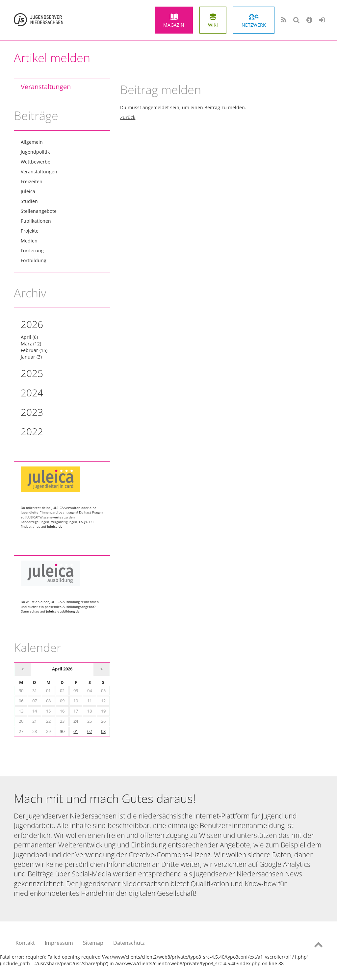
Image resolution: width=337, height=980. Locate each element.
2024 (32, 393)
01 (76, 731)
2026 (32, 324)
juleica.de (55, 526)
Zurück (128, 117)
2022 (32, 431)
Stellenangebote (39, 211)
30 (62, 731)
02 (90, 731)
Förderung (32, 251)
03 (103, 731)
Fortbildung (34, 260)
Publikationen (36, 221)
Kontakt (25, 943)
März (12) (31, 344)
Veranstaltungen (46, 87)
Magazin (174, 25)
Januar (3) (31, 357)
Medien (29, 241)
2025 (32, 373)
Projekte (30, 231)
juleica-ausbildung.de (63, 611)
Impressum (59, 943)
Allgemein (32, 142)
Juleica (28, 191)
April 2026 (62, 669)
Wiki (213, 25)
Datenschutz (129, 943)
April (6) (29, 337)
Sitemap (93, 943)
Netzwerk (254, 25)
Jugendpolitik (35, 152)
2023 (32, 412)
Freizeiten (32, 181)
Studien (29, 201)
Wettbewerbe (36, 162)
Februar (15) (34, 350)
